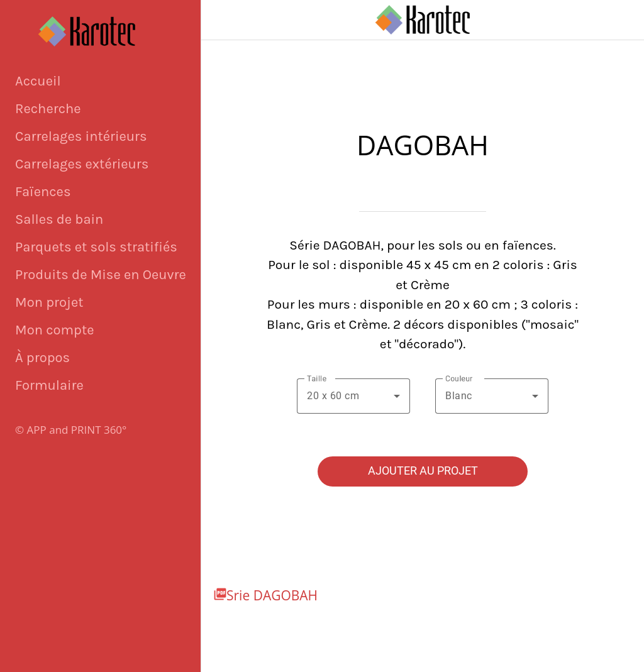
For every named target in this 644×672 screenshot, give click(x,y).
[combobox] (353, 396)
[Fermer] (221, 20)
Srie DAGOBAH (272, 595)
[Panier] (624, 20)
